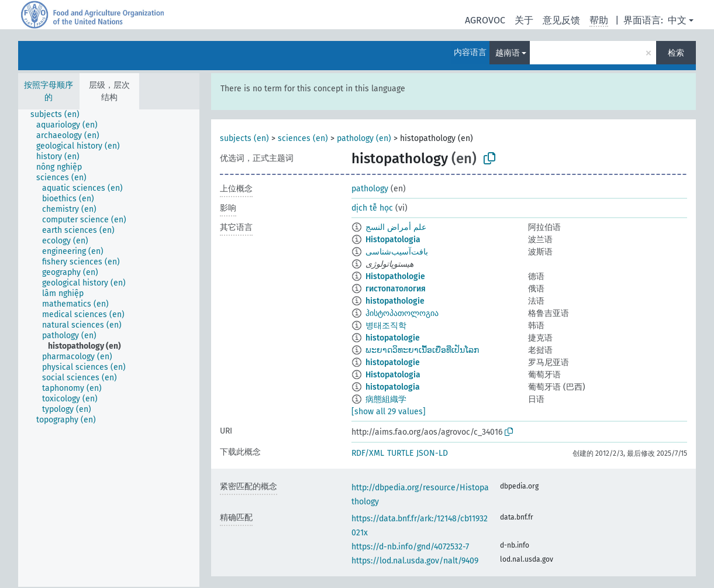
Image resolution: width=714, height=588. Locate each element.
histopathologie (395, 301)
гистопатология (396, 289)
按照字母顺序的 (49, 91)
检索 (676, 53)
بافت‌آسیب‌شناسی (397, 252)
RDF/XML (368, 453)
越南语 (508, 53)
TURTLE (400, 453)
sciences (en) (303, 138)
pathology (370, 189)
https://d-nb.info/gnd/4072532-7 (410, 547)
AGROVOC (485, 20)
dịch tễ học (372, 208)
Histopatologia (393, 240)
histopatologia (393, 387)
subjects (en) (244, 138)
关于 (524, 20)
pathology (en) (364, 138)
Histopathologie (395, 276)
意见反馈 (561, 20)
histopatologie (393, 338)
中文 (677, 20)
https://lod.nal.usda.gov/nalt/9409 (415, 561)
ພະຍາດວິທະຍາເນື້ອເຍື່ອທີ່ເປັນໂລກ (422, 350)
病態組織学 (386, 399)
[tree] (109, 348)
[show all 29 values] (389, 412)
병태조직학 (386, 326)
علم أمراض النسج (396, 227)
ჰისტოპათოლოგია (402, 313)
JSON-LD (432, 453)
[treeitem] (60, 115)
